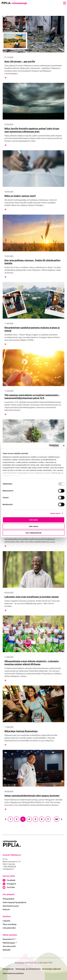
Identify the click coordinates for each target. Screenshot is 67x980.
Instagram (11, 884)
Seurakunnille (9, 946)
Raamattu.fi (9, 939)
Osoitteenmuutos (11, 906)
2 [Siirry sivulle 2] (17, 819)
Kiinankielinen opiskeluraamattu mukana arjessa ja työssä (32, 329)
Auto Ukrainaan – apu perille (20, 61)
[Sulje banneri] (64, 446)
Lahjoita (6, 921)
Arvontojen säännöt (51, 969)
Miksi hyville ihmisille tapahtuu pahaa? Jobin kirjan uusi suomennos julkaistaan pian (32, 130)
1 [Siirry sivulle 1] (10, 819)
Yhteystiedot (9, 899)
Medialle (7, 950)
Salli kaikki (33, 520)
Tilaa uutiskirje (10, 924)
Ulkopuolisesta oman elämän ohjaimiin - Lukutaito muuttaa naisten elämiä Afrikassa (32, 663)
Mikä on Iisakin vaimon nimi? (20, 196)
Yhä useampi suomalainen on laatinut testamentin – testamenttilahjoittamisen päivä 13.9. (32, 396)
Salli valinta (33, 526)
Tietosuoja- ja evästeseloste (28, 969)
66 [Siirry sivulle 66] (57, 819)
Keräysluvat (8, 969)
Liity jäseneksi (9, 928)
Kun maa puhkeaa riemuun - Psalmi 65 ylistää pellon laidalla (32, 262)
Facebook (11, 880)
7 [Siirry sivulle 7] (48, 819)
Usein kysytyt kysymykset (14, 902)
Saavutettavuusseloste (13, 973)
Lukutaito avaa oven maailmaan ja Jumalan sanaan (32, 597)
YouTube (11, 887)
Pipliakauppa (10, 943)
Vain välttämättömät (34, 533)
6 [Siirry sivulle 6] (42, 819)
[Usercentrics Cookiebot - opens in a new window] (49, 446)
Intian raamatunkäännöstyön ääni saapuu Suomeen (32, 796)
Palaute (6, 909)
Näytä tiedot (55, 513)
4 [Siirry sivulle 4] (29, 819)
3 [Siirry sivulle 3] (23, 819)
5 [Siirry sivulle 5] (35, 819)
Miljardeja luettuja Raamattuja (21, 731)
